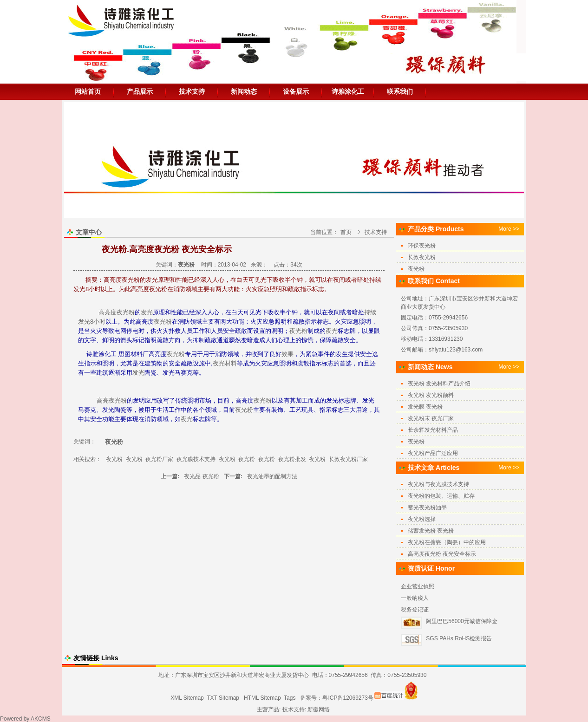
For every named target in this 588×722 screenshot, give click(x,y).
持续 (370, 312)
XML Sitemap (187, 698)
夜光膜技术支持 (196, 459)
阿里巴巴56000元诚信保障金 (461, 621)
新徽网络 (319, 709)
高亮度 (108, 312)
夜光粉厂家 (159, 459)
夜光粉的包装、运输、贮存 (441, 496)
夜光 (332, 331)
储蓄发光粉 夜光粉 (431, 531)
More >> (509, 229)
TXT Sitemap (223, 698)
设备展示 (296, 91)
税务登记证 (415, 610)
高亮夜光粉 (112, 400)
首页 (346, 232)
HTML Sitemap (262, 698)
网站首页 (88, 91)
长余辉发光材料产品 (433, 430)
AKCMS (41, 719)
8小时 (98, 322)
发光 (147, 312)
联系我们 (400, 91)
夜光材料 (225, 363)
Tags (290, 698)
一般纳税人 (415, 598)
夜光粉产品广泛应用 (433, 453)
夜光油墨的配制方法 (272, 476)
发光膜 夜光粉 (425, 407)
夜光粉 (126, 312)
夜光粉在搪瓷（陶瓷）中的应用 (447, 542)
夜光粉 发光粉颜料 (431, 395)
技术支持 (192, 91)
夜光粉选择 (422, 519)
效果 (287, 354)
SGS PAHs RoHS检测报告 (459, 638)
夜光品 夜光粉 (201, 476)
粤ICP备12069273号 (348, 698)
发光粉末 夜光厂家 (431, 418)
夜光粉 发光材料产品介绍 (439, 384)
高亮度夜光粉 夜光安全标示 (442, 554)
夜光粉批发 (292, 459)
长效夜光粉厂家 (348, 459)
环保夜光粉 (422, 246)
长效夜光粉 (422, 257)
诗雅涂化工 (348, 91)
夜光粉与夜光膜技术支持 (438, 484)
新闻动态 (244, 91)
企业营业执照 (418, 586)
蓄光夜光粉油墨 (427, 507)
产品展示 (140, 91)
